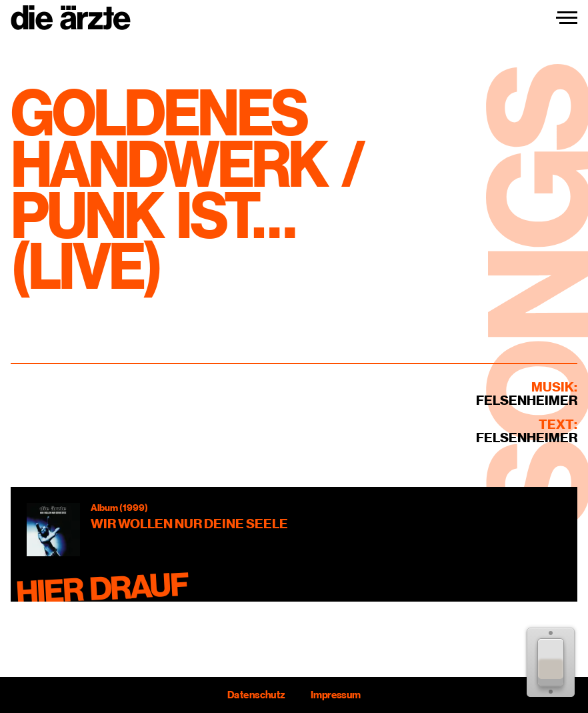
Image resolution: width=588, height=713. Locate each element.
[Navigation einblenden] (567, 18)
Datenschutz (256, 695)
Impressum (336, 695)
